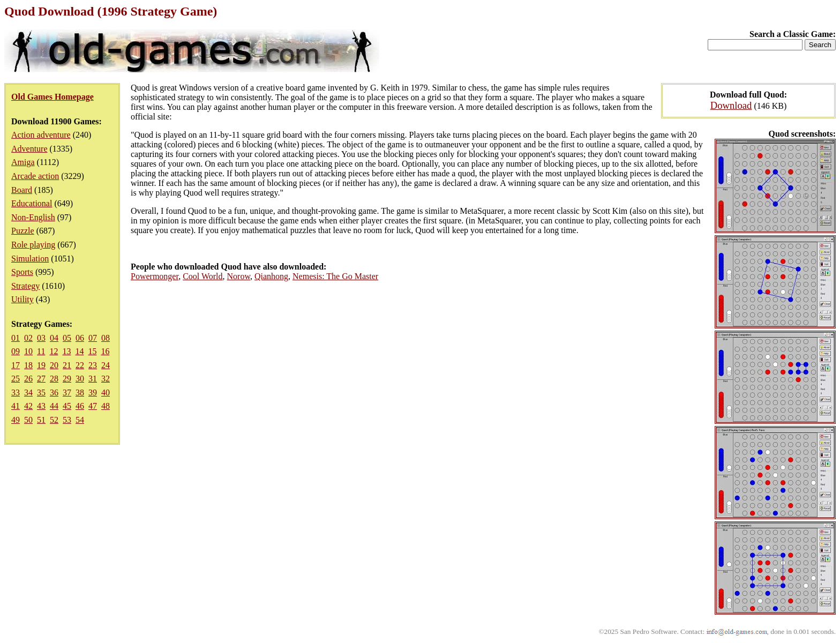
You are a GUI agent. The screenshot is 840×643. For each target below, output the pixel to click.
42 (28, 406)
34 (28, 392)
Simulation (30, 259)
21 (67, 365)
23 (93, 365)
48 (106, 406)
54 (80, 420)
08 (106, 338)
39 (93, 392)
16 (105, 351)
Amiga (23, 162)
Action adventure (41, 135)
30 (80, 379)
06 (80, 338)
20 (54, 365)
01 (16, 338)
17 (16, 365)
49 (16, 420)
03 (41, 338)
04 (54, 338)
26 (28, 379)
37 (67, 392)
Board (22, 190)
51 (41, 420)
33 (16, 392)
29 (67, 379)
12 (54, 351)
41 (16, 406)
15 (92, 351)
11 (41, 351)
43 (41, 406)
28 (54, 379)
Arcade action (35, 176)
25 (16, 379)
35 (41, 392)
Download (731, 105)
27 (41, 379)
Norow (239, 276)
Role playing (33, 245)
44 (54, 406)
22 (80, 365)
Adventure (29, 149)
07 (93, 338)
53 (67, 420)
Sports (22, 272)
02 (28, 338)
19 (41, 365)
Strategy (25, 286)
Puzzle (23, 231)
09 (16, 351)
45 (67, 406)
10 (28, 351)
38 (80, 392)
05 (67, 338)
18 (28, 365)
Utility (22, 299)
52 (54, 420)
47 (93, 406)
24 (106, 365)
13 (66, 351)
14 (79, 351)
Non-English (33, 217)
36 (54, 392)
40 (106, 392)
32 (106, 379)
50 (28, 420)
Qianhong (271, 276)
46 (80, 406)
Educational (32, 203)
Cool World (202, 276)
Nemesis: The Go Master (335, 276)
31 (93, 379)
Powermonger (155, 276)
